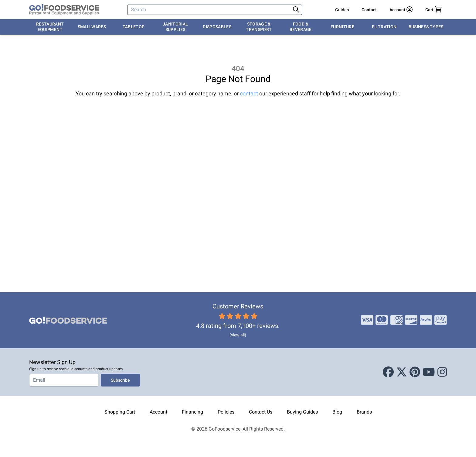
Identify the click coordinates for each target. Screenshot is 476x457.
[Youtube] (429, 372)
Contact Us (261, 412)
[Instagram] (442, 372)
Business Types (426, 27)
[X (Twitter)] (402, 372)
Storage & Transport (259, 27)
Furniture (342, 27)
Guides (342, 10)
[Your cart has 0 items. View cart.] (433, 10)
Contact (369, 10)
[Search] (209, 10)
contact (249, 93)
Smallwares (92, 27)
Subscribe (120, 380)
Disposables (217, 27)
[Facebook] (388, 372)
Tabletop (134, 27)
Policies (226, 412)
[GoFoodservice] (64, 10)
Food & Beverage (301, 27)
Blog (337, 412)
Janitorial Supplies (175, 27)
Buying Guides (302, 412)
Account (158, 412)
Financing (192, 412)
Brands (364, 412)
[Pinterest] (415, 372)
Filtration (384, 27)
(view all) (238, 335)
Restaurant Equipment (50, 27)
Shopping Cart (120, 412)
